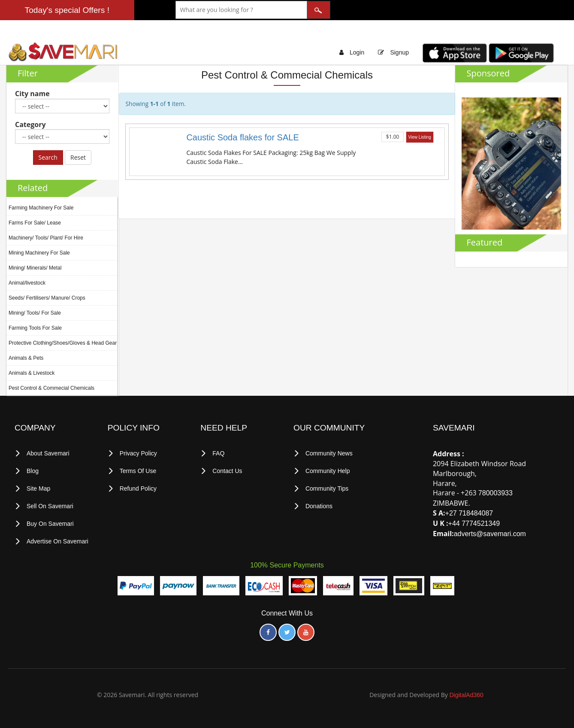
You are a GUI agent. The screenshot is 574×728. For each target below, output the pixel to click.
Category (30, 124)
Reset (78, 157)
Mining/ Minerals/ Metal (35, 268)
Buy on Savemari (50, 524)
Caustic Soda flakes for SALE (242, 137)
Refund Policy (138, 488)
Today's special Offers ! (67, 10)
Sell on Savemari (50, 506)
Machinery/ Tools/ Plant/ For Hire (46, 238)
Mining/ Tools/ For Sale (35, 313)
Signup (399, 52)
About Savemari (48, 453)
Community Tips (327, 488)
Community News (329, 453)
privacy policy (138, 453)
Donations (319, 506)
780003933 (495, 493)
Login (357, 52)
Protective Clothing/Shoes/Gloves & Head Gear (63, 343)
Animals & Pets (26, 358)
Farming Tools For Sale (35, 328)
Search (48, 157)
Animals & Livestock (32, 373)
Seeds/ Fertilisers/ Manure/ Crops (47, 298)
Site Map (38, 488)
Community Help (328, 471)
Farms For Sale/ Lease (35, 223)
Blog (33, 471)
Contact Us (227, 471)
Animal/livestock (27, 283)
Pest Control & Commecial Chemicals (51, 388)
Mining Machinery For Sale (39, 253)
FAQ (218, 453)
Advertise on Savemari (57, 541)
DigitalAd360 (466, 695)
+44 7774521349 (474, 523)
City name (32, 94)
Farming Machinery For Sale (41, 208)
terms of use (138, 471)
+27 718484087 (469, 513)
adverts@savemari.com (490, 534)
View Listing (420, 137)
